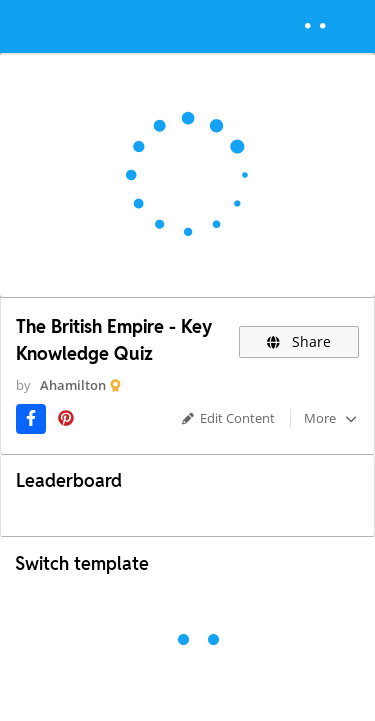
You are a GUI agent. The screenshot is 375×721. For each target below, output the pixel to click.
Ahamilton (73, 385)
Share (299, 341)
